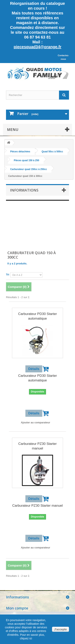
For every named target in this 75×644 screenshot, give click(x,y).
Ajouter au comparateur (35, 422)
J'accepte (60, 629)
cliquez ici (26, 638)
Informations (24, 190)
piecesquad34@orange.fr (37, 47)
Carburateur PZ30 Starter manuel (38, 446)
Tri (8, 275)
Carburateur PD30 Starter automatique (38, 316)
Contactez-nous (63, 57)
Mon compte (17, 608)
